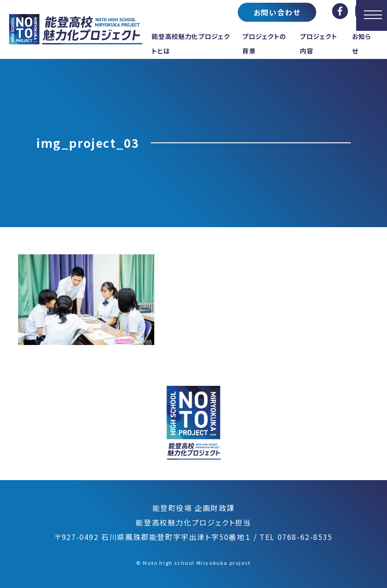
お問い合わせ (277, 12)
